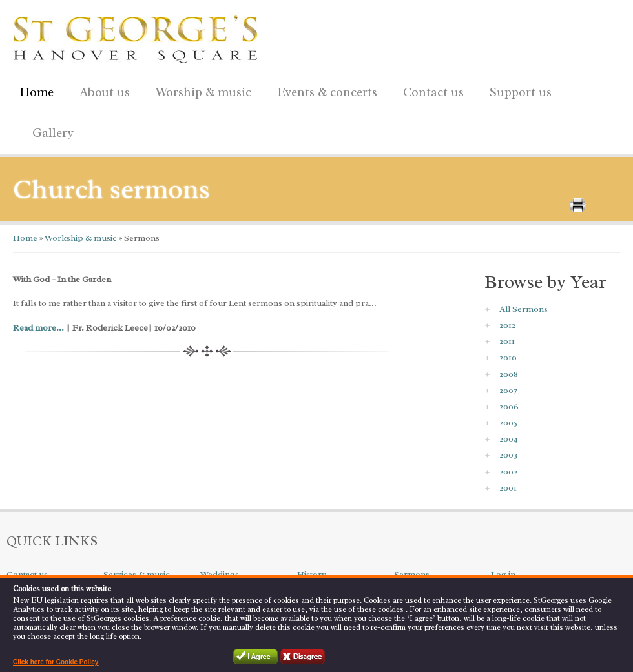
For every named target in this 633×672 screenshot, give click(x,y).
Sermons (412, 574)
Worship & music (200, 90)
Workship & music (80, 238)
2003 (508, 455)
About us (101, 90)
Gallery (53, 133)
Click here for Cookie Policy (56, 662)
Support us (517, 90)
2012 (507, 325)
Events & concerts (327, 92)
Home (36, 92)
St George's (136, 36)
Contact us (430, 90)
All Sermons (524, 309)
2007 (508, 390)
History (312, 574)
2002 (508, 472)
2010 (508, 357)
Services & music (137, 574)
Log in (503, 574)
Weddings (220, 574)
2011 (507, 341)
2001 (508, 488)
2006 (509, 406)
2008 (509, 374)
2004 (509, 439)
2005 (508, 423)
